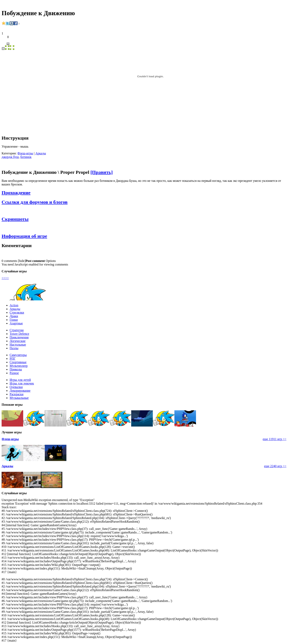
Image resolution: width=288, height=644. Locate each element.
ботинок (26, 157)
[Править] (101, 172)
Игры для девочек (22, 383)
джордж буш (10, 157)
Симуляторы (18, 355)
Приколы (16, 369)
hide (22, 261)
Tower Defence (19, 334)
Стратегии (17, 330)
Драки (14, 316)
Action (14, 305)
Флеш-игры (25, 153)
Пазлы (14, 348)
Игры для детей (20, 380)
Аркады (41, 153)
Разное (14, 373)
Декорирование (20, 391)
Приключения (19, 337)
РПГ (13, 359)
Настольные (18, 345)
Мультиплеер (19, 366)
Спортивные (18, 362)
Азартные (16, 323)
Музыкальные (19, 398)
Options (51, 261)
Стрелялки (17, 312)
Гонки (14, 320)
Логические (18, 341)
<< (3, 278)
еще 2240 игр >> (275, 466)
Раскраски (16, 394)
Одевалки (16, 387)
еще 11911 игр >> (274, 439)
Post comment (35, 261)
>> (7, 278)
